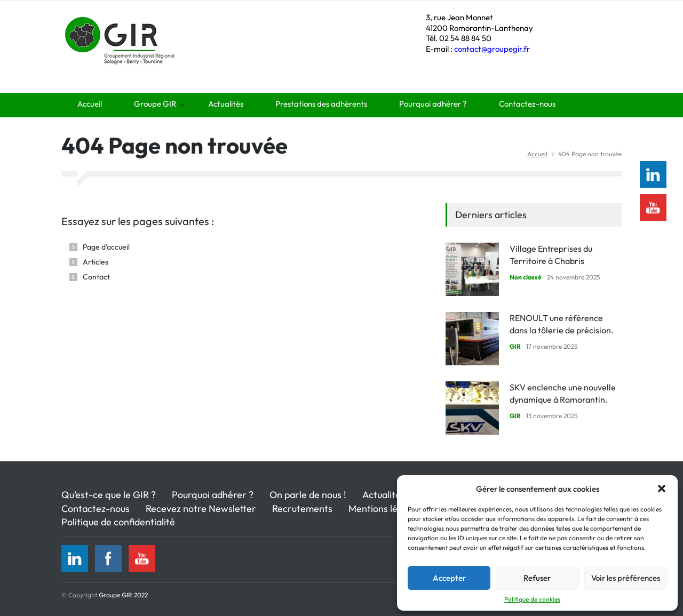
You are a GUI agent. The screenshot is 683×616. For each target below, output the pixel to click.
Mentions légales (384, 509)
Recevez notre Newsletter (201, 509)
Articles (96, 262)
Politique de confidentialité (118, 522)
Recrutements (302, 509)
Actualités (226, 104)
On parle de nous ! (308, 495)
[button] (662, 489)
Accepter (449, 578)
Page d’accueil (106, 247)
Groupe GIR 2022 (123, 595)
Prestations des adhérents (321, 104)
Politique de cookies (532, 599)
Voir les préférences (626, 578)
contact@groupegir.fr (492, 49)
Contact (96, 277)
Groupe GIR (155, 104)
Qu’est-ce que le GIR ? (109, 495)
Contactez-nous (527, 104)
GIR (515, 346)
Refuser (537, 578)
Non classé (526, 277)
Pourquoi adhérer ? (433, 104)
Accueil (90, 104)
